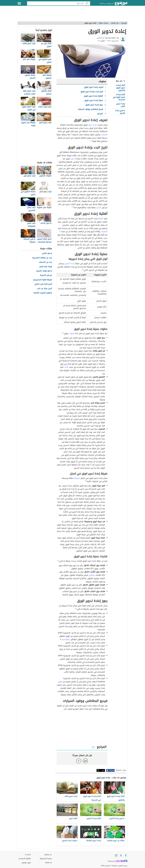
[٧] (86, 481)
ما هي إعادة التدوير (120, 112)
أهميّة (101, 219)
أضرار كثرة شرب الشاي (43, 284)
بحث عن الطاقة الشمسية (42, 258)
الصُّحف (104, 281)
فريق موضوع (26, 863)
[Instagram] (116, 855)
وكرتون (92, 575)
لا (79, 761)
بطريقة (77, 478)
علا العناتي (100, 38)
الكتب (66, 367)
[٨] (58, 560)
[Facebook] (126, 855)
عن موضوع (48, 854)
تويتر (103, 770)
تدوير (73, 159)
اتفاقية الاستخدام (25, 859)
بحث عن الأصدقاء (45, 262)
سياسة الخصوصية (46, 859)
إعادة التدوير (70, 264)
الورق (60, 682)
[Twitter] (121, 855)
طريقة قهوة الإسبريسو (43, 280)
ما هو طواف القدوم (44, 271)
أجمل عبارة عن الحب (44, 289)
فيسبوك (112, 770)
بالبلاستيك (66, 639)
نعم (85, 761)
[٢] (91, 141)
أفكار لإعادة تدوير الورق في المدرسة (119, 97)
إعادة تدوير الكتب (121, 105)
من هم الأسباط (46, 275)
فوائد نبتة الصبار (46, 267)
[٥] (102, 241)
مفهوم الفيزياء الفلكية (43, 293)
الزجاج (99, 207)
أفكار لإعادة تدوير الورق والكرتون (120, 88)
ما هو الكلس (47, 253)
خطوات (72, 333)
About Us (48, 863)
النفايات (104, 135)
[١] (71, 134)
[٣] (73, 207)
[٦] (83, 270)
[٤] (60, 231)
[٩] (76, 608)
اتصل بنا (28, 854)
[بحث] (87, 3)
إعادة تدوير (93, 125)
